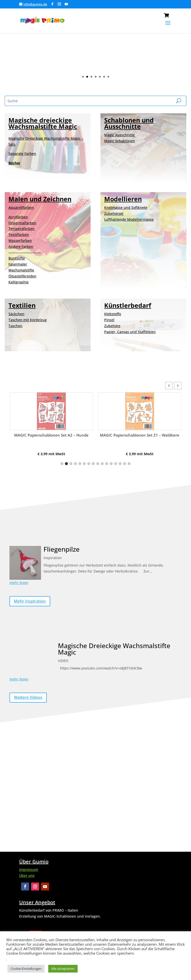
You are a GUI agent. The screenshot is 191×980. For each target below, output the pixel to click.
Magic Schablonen (119, 141)
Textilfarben (19, 235)
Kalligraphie (19, 282)
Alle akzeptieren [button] (63, 969)
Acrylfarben (18, 217)
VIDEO (63, 661)
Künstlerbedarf (128, 305)
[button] (178, 386)
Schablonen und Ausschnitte (129, 123)
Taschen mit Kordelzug (28, 320)
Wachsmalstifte (21, 270)
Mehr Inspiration (30, 601)
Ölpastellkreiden (22, 276)
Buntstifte (17, 258)
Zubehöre (112, 326)
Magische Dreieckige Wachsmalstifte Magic (114, 649)
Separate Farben (22, 154)
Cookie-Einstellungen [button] (26, 969)
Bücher (14, 163)
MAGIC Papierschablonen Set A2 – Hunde (51, 435)
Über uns (27, 875)
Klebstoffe (113, 314)
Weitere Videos (28, 697)
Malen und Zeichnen (40, 199)
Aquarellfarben (21, 207)
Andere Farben (21, 246)
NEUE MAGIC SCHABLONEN (138, 36)
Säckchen (16, 314)
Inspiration (53, 558)
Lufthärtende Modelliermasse (129, 219)
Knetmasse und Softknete (126, 207)
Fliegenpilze (62, 549)
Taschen (15, 326)
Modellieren (123, 199)
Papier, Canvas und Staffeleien (130, 332)
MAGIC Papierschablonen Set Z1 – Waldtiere (140, 435)
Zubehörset (114, 213)
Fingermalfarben (22, 223)
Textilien (22, 305)
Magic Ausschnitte (119, 135)
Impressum (29, 869)
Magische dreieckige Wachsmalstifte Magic (43, 123)
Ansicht (138, 56)
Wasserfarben (20, 241)
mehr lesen (19, 583)
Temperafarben (22, 229)
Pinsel (109, 320)
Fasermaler (18, 264)
